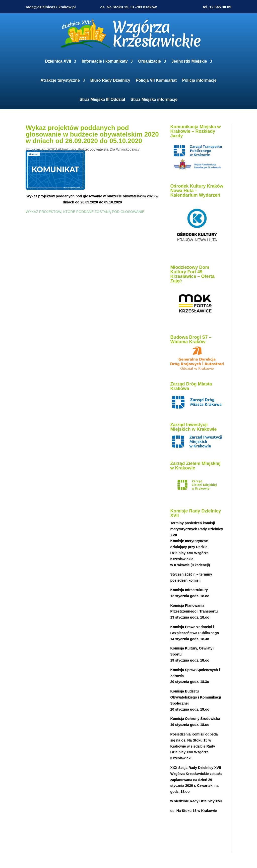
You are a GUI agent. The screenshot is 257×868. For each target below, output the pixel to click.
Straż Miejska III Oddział (102, 99)
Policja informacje (199, 80)
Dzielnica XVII (58, 61)
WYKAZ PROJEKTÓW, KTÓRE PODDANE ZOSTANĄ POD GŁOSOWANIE (85, 212)
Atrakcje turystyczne (60, 80)
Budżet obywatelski (93, 149)
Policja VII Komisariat (156, 80)
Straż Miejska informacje (154, 99)
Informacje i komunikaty (105, 61)
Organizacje (150, 61)
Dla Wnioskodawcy (125, 149)
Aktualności (67, 149)
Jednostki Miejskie (189, 61)
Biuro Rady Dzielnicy (110, 80)
